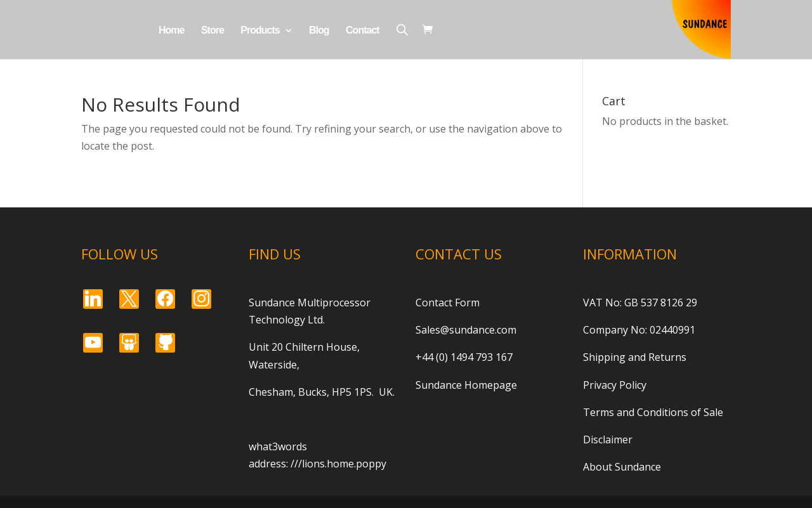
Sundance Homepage (466, 385)
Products (260, 31)
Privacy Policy (615, 385)
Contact (363, 31)
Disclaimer (608, 440)
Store (213, 31)
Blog (319, 31)
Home (171, 31)
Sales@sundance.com (466, 330)
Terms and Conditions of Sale (653, 412)
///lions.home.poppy (338, 464)
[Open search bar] (402, 29)
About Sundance (622, 467)
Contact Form (448, 303)
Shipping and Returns (635, 357)
